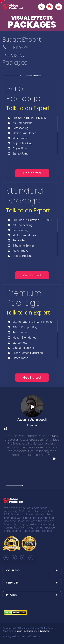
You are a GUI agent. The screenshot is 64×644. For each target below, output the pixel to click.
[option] (32, 438)
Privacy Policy (11, 637)
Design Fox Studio (24, 631)
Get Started (32, 173)
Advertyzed (44, 631)
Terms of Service (30, 637)
